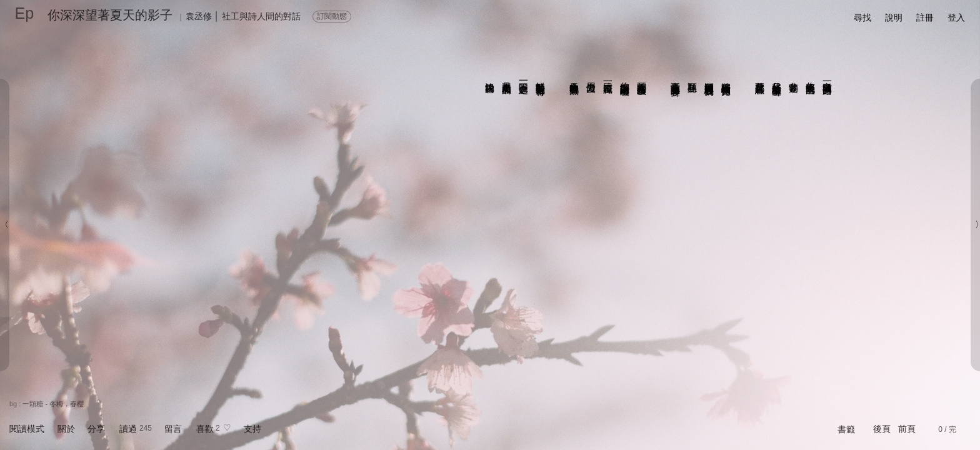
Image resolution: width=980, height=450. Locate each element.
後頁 (882, 429)
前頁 (907, 429)
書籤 (846, 429)
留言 (173, 429)
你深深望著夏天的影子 (110, 15)
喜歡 (205, 429)
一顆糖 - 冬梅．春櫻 (53, 404)
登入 (956, 17)
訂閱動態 (332, 16)
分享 (96, 429)
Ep (25, 13)
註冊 (925, 17)
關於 (66, 429)
